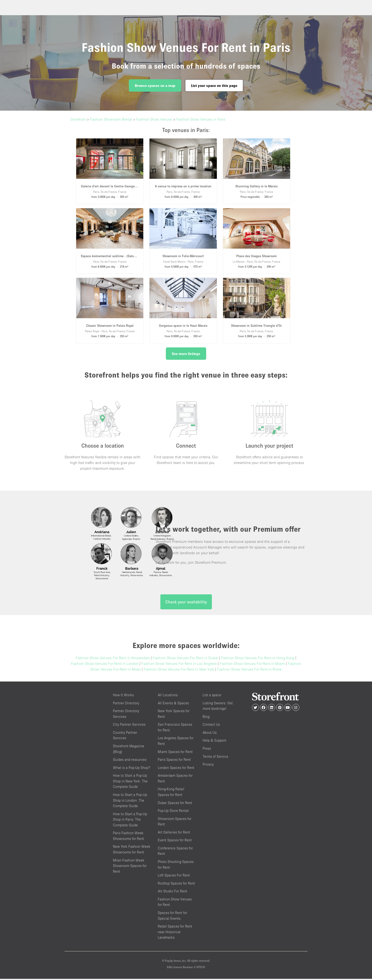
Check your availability (186, 603)
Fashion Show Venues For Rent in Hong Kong (258, 659)
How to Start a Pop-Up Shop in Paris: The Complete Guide (130, 820)
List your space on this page (214, 85)
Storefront (78, 119)
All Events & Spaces (173, 704)
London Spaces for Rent (176, 769)
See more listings (186, 354)
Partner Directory (126, 704)
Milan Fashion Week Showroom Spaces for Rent (130, 867)
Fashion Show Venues (154, 119)
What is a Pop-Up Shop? (132, 769)
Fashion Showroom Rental (111, 119)
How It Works (123, 696)
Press (207, 750)
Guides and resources (130, 761)
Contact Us (211, 726)
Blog (206, 717)
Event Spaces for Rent (175, 841)
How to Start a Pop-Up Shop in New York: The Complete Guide (130, 782)
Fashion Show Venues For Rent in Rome (249, 670)
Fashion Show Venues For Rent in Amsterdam (113, 659)
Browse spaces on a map (155, 85)
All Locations (168, 696)
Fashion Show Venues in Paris (201, 119)
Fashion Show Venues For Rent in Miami (252, 665)
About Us (210, 733)
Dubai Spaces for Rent (175, 804)
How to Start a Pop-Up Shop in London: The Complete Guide (130, 801)
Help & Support (214, 741)
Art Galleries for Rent (174, 833)
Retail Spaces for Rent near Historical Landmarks (175, 933)
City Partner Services (129, 726)
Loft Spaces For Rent (174, 876)
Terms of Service (215, 757)
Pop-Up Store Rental (173, 812)
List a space (212, 696)
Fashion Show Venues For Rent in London (105, 665)
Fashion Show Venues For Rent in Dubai (185, 659)
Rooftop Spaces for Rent (176, 884)
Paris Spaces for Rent (174, 761)
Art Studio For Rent (172, 892)
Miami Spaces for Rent (175, 753)
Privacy (208, 765)
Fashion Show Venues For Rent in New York (179, 670)
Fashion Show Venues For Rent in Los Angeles (179, 665)
